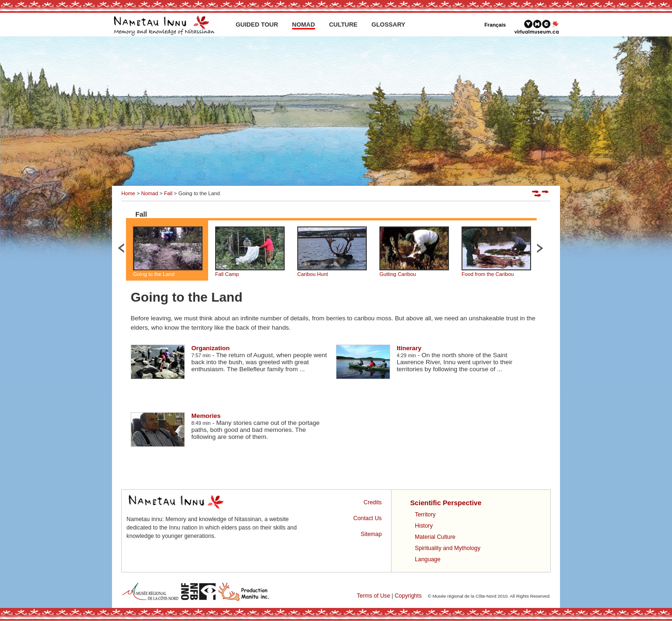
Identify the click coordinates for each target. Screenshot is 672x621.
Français (495, 25)
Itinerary (409, 348)
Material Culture (435, 537)
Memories (206, 416)
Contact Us (367, 518)
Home (128, 193)
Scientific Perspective (446, 503)
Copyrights (408, 596)
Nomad (150, 193)
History (424, 526)
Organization (210, 348)
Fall (168, 193)
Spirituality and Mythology (448, 548)
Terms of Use (374, 596)
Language (428, 559)
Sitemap (371, 534)
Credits (373, 502)
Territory (425, 515)
